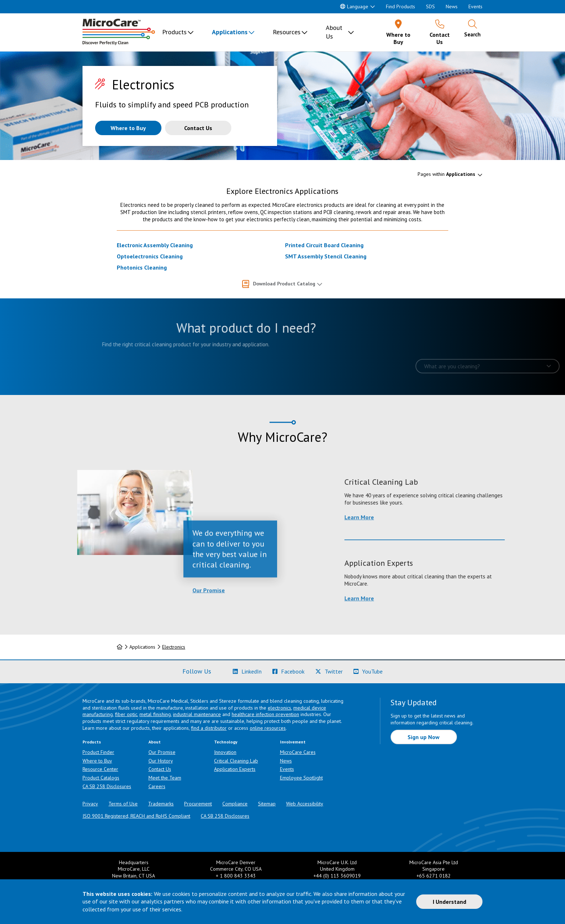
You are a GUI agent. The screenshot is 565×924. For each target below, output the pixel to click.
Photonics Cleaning (142, 267)
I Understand (450, 902)
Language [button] (354, 6)
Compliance (235, 804)
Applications (230, 32)
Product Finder (98, 752)
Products (174, 32)
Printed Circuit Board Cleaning (324, 245)
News (452, 6)
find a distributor (209, 728)
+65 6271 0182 (434, 876)
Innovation (225, 752)
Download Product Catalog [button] (284, 284)
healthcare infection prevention (265, 714)
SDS (430, 6)
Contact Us (160, 769)
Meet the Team (165, 778)
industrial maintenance (197, 714)
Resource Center (100, 769)
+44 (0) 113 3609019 (337, 876)
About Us (334, 32)
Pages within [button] (446, 174)
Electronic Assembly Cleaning (155, 245)
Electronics (174, 647)
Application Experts (235, 769)
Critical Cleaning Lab (236, 761)
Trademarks (161, 804)
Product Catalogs (101, 778)
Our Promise (209, 623)
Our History (161, 761)
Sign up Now (424, 737)
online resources (268, 728)
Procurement (198, 804)
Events (475, 6)
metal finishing (155, 714)
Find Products (401, 6)
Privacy (90, 804)
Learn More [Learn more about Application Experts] (432, 598)
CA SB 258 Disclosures (107, 786)
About (155, 742)
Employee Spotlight (301, 778)
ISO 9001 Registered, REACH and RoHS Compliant (136, 816)
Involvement (293, 742)
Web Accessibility (305, 804)
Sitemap (267, 804)
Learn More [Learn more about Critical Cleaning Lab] (432, 517)
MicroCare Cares (298, 752)
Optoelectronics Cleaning (150, 256)
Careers (157, 786)
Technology (226, 742)
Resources (287, 32)
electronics (279, 708)
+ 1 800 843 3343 (236, 876)
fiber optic (126, 714)
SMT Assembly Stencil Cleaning (326, 256)
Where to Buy (97, 761)
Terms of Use (123, 804)
